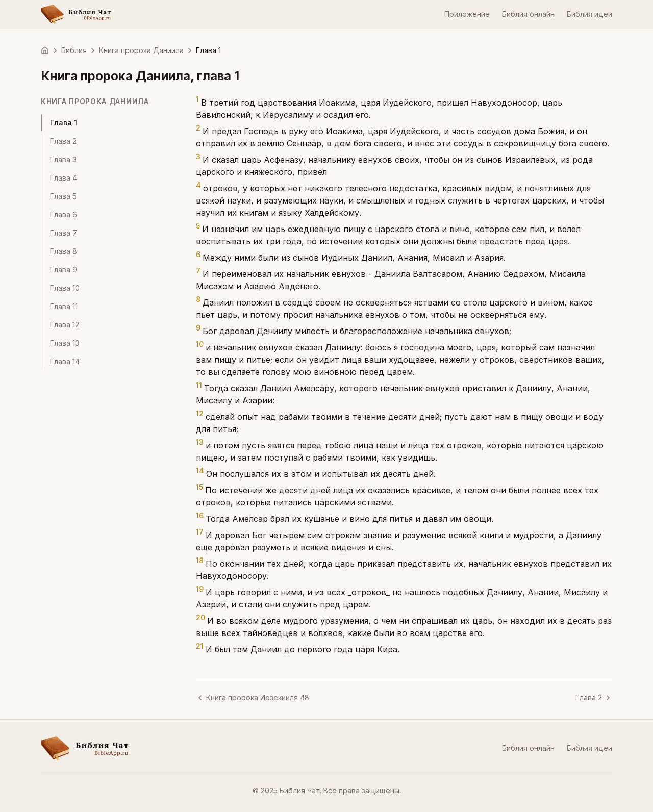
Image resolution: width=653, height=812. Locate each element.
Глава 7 (64, 233)
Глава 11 (64, 306)
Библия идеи (589, 14)
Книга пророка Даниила (141, 50)
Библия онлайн (528, 14)
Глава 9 (64, 270)
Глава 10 (65, 288)
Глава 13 (65, 343)
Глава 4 (64, 178)
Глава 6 (64, 214)
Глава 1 (64, 123)
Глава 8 (64, 251)
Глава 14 (65, 361)
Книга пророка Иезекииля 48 (253, 697)
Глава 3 (63, 159)
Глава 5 (63, 196)
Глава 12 (65, 325)
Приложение (467, 14)
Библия (74, 50)
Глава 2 (63, 141)
